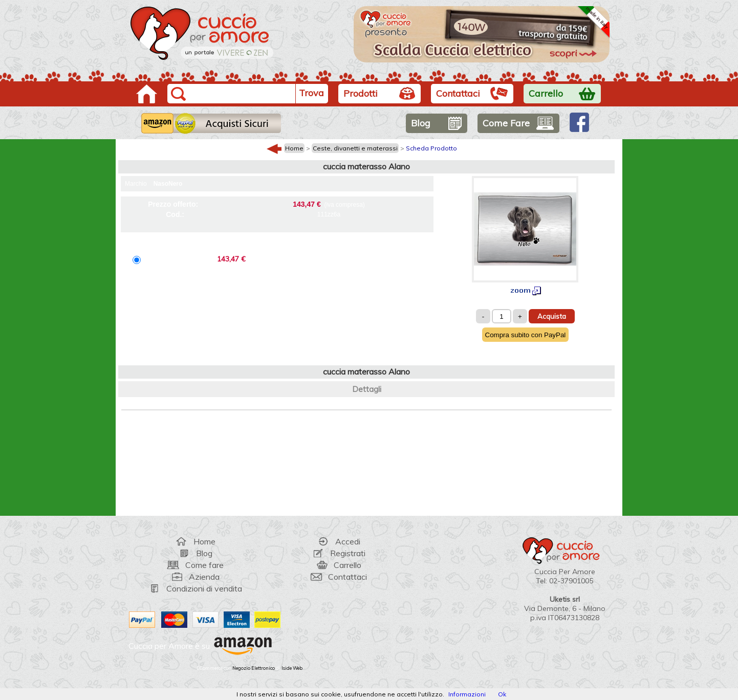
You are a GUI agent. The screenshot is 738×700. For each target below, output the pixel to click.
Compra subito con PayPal (526, 335)
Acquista (552, 316)
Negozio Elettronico (254, 668)
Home (294, 148)
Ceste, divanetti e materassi (355, 148)
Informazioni (467, 694)
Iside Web (292, 668)
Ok (502, 694)
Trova (311, 93)
